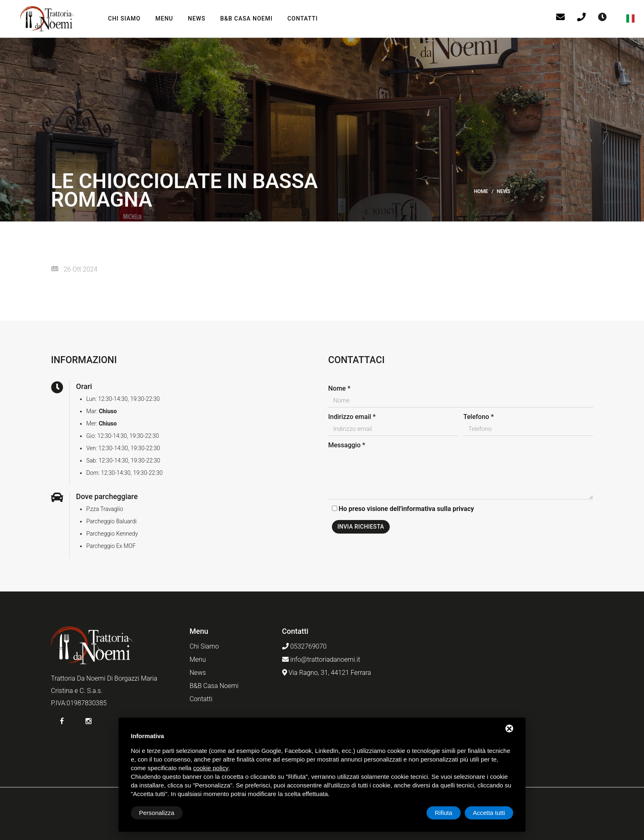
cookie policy (211, 768)
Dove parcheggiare (107, 496)
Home (481, 191)
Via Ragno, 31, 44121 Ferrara (330, 673)
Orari (84, 386)
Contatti (303, 18)
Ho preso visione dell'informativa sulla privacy (406, 509)
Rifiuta (444, 813)
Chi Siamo (124, 18)
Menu (164, 18)
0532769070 (308, 646)
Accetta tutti (489, 813)
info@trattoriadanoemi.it (325, 659)
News (197, 18)
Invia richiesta (361, 527)
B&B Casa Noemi (246, 18)
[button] (631, 18)
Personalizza (157, 813)
